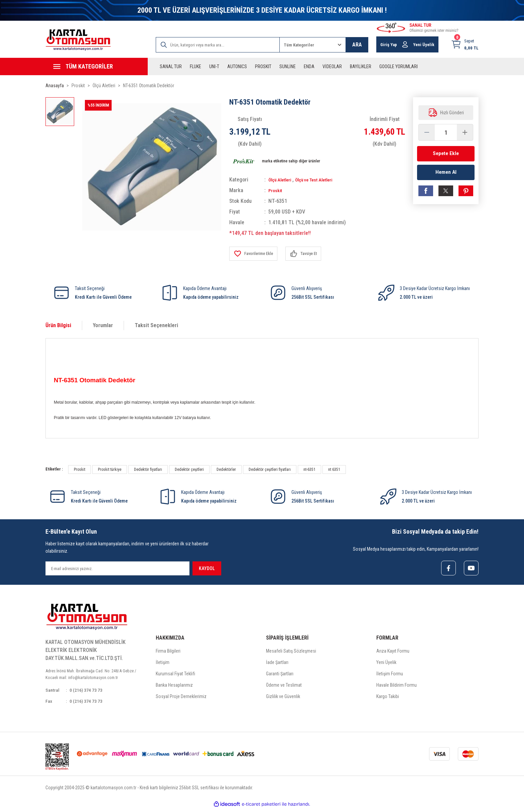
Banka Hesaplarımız (174, 686)
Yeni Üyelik (386, 664)
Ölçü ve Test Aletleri (322, 180)
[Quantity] (446, 132)
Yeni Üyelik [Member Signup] (424, 45)
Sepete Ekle (446, 154)
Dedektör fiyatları (148, 469)
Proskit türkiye (110, 469)
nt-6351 (309, 469)
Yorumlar (103, 325)
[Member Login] (405, 44)
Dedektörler (226, 469)
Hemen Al (446, 174)
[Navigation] (97, 66)
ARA (357, 45)
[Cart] (465, 44)
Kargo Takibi (388, 698)
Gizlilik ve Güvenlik (283, 698)
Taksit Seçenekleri (156, 325)
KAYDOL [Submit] (207, 568)
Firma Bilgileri (168, 652)
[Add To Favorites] (256, 254)
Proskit (276, 190)
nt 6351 (334, 469)
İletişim (163, 664)
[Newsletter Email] (117, 568)
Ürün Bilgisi (58, 325)
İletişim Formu (390, 675)
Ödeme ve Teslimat (284, 686)
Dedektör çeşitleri (189, 469)
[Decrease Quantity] (427, 132)
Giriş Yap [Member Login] (389, 45)
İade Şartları (277, 664)
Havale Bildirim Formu (397, 686)
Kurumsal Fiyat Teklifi (175, 675)
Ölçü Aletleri (282, 180)
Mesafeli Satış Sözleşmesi (291, 652)
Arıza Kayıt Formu (393, 652)
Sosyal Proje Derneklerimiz (181, 698)
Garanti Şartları (280, 675)
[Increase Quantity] (465, 132)
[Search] (218, 45)
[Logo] (78, 40)
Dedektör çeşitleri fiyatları (270, 469)
